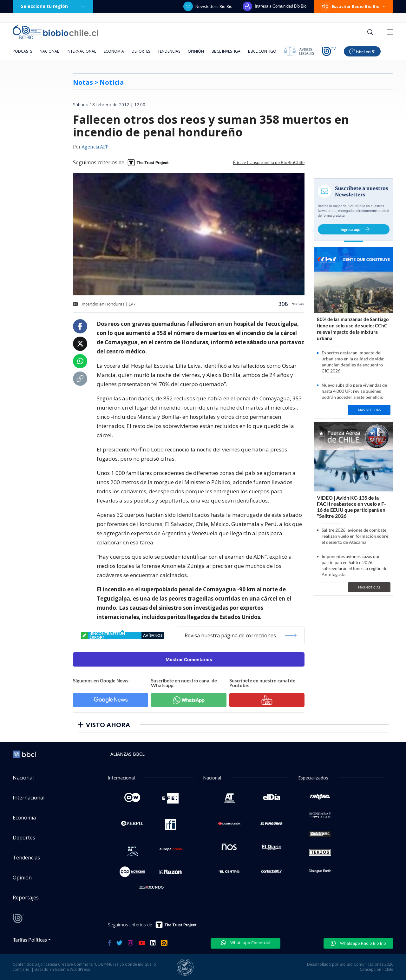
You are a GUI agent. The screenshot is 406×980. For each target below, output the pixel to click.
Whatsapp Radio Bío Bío (358, 943)
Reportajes (26, 898)
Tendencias (169, 51)
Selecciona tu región (53, 6)
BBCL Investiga (226, 51)
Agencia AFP (95, 147)
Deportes (141, 51)
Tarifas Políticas (30, 940)
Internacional (81, 51)
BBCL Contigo (262, 51)
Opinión (196, 51)
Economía (114, 51)
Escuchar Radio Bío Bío (354, 6)
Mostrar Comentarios (189, 659)
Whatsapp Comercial (246, 943)
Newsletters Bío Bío (208, 6)
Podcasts (22, 51)
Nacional (49, 51)
